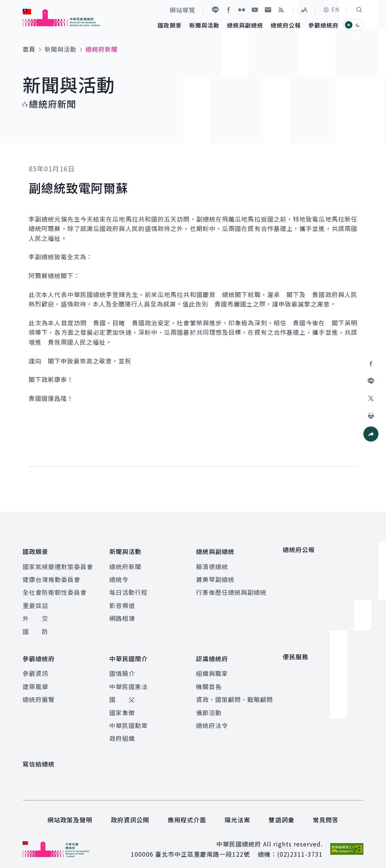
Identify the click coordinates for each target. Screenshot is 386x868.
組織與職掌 (212, 667)
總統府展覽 (39, 693)
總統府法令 (212, 719)
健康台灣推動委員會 (51, 576)
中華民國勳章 (129, 719)
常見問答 (326, 814)
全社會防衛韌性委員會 (55, 589)
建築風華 (35, 680)
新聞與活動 (61, 49)
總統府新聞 (125, 563)
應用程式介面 (187, 814)
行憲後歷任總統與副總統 (231, 589)
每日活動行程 (129, 589)
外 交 (35, 615)
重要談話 (35, 602)
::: (5, 4)
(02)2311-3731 (300, 848)
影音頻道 (122, 602)
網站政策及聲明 (70, 814)
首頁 (29, 49)
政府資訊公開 (130, 814)
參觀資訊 (35, 667)
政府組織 (122, 732)
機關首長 (209, 680)
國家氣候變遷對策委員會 (58, 563)
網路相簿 (122, 615)
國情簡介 (122, 667)
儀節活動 (209, 706)
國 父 (122, 693)
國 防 (35, 628)
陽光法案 (237, 814)
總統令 (119, 576)
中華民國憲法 (129, 680)
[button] (359, 10)
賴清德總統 (212, 563)
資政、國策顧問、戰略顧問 (234, 693)
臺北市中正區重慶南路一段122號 (203, 848)
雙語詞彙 (282, 814)
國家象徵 (122, 706)
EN (331, 9)
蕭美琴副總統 (215, 576)
